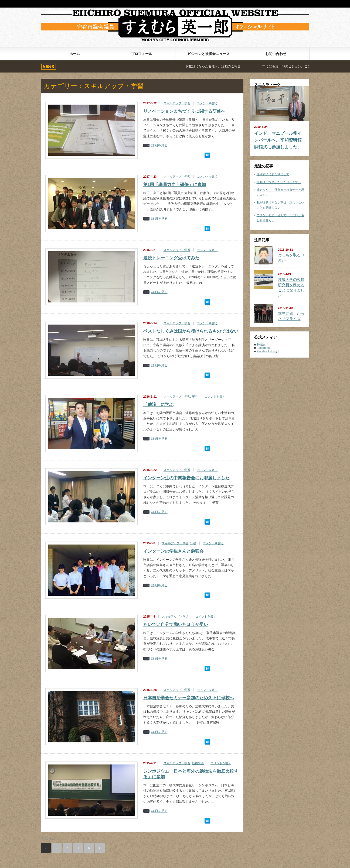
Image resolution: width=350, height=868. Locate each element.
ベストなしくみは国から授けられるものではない (191, 331)
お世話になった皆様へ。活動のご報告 (222, 66)
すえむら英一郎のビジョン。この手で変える (303, 66)
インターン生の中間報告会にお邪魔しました (186, 478)
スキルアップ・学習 (177, 103)
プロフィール (142, 54)
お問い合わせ (276, 54)
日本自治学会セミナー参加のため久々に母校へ (189, 698)
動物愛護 (198, 763)
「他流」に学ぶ (158, 404)
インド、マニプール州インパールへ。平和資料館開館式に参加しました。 (278, 140)
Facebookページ (268, 351)
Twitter (261, 345)
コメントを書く (207, 103)
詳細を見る (159, 145)
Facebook (263, 348)
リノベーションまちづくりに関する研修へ (184, 111)
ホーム (75, 54)
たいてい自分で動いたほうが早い (176, 624)
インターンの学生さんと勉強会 (174, 551)
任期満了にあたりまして (273, 174)
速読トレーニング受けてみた (171, 258)
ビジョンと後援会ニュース (209, 54)
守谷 (195, 397)
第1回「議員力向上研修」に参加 (175, 185)
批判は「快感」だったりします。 (279, 182)
